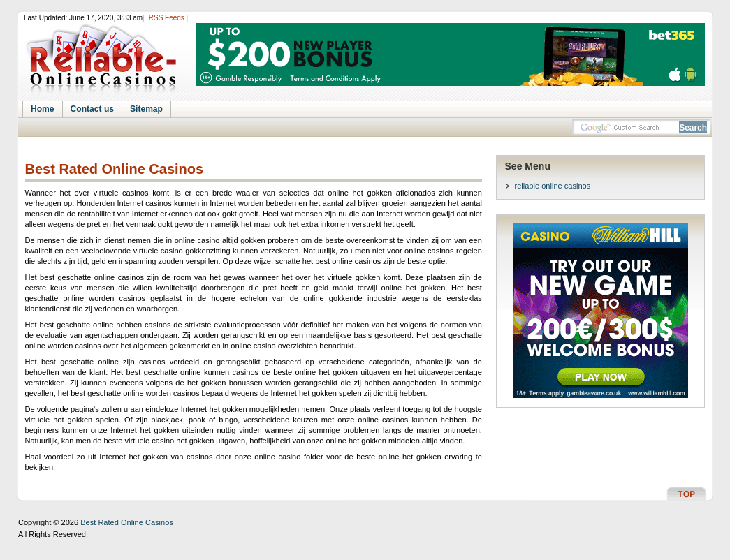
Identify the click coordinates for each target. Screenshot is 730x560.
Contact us (92, 109)
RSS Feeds (167, 18)
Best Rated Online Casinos (115, 169)
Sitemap (146, 109)
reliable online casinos (553, 186)
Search (693, 128)
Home (43, 109)
